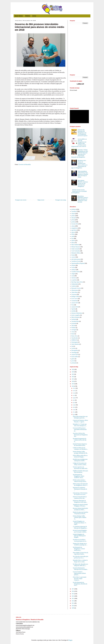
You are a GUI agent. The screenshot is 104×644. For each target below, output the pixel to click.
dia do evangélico (76, 315)
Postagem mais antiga (61, 200)
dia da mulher (75, 357)
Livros (34, 16)
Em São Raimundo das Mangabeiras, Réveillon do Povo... (80, 584)
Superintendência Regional (78, 263)
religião (73, 274)
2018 (73, 386)
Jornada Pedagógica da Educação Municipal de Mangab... (79, 536)
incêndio (73, 311)
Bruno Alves (74, 336)
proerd (73, 361)
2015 (73, 594)
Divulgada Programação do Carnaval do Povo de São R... (80, 440)
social (73, 276)
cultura (73, 226)
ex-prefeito (74, 280)
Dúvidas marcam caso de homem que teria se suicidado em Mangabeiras (79, 191)
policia (73, 220)
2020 (73, 381)
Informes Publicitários (77, 313)
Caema (73, 267)
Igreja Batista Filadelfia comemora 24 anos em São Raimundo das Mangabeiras (83, 183)
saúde (73, 236)
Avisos (73, 332)
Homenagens (75, 342)
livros (73, 305)
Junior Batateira (75, 344)
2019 (73, 384)
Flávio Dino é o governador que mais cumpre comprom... (80, 579)
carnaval (73, 257)
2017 (73, 589)
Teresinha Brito (75, 321)
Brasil (73, 334)
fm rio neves (74, 299)
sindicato (74, 270)
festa (73, 238)
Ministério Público (76, 253)
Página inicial (41, 200)
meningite (74, 330)
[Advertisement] (41, 186)
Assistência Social (76, 261)
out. (74, 393)
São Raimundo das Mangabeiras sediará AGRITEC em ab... (78, 476)
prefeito (73, 222)
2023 (73, 374)
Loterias (73, 348)
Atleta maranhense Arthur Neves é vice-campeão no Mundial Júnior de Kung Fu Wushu (83, 174)
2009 (73, 608)
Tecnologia (74, 352)
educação (74, 218)
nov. (74, 391)
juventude (74, 323)
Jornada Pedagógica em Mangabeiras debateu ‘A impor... (79, 523)
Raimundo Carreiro (76, 288)
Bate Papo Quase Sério (77, 282)
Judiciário (74, 278)
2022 (73, 377)
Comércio (74, 286)
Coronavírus (74, 301)
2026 (73, 369)
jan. (74, 414)
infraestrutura (75, 290)
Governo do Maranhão (25, 164)
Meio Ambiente (75, 245)
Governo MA (75, 224)
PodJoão (73, 328)
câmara (73, 214)
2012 (73, 601)
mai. (74, 405)
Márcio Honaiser (75, 317)
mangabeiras (74, 228)
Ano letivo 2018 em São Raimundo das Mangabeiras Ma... (80, 435)
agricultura (74, 230)
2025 (73, 372)
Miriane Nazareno (76, 247)
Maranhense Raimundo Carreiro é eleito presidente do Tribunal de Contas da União (83, 199)
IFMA (73, 234)
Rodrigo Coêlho (75, 296)
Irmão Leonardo (75, 249)
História (28, 16)
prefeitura (74, 209)
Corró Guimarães (76, 251)
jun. (74, 402)
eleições (73, 265)
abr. (74, 407)
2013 (73, 598)
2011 (73, 603)
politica (73, 216)
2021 (73, 379)
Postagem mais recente (21, 200)
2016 (73, 591)
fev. (74, 412)
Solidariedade (75, 284)
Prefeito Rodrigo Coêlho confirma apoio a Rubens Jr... (80, 517)
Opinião (73, 309)
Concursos (74, 294)
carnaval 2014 (75, 303)
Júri (72, 346)
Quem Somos (19, 16)
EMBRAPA (74, 340)
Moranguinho (75, 350)
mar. (74, 410)
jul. (74, 400)
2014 (73, 596)
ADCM (73, 326)
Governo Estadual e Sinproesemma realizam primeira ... (79, 573)
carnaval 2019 (75, 355)
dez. (74, 388)
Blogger (70, 640)
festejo (73, 255)
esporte (73, 232)
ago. (74, 398)
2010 (73, 606)
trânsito (73, 241)
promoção (74, 363)
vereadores (74, 211)
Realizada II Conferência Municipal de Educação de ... (80, 489)
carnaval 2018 (75, 307)
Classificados (75, 338)
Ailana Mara (74, 292)
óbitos (73, 243)
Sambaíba (74, 319)
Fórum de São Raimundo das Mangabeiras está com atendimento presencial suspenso (83, 133)
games (73, 359)
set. (74, 395)
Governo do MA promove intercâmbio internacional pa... (80, 429)
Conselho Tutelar (76, 272)
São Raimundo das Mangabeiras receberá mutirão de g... (79, 549)
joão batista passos (76, 259)
